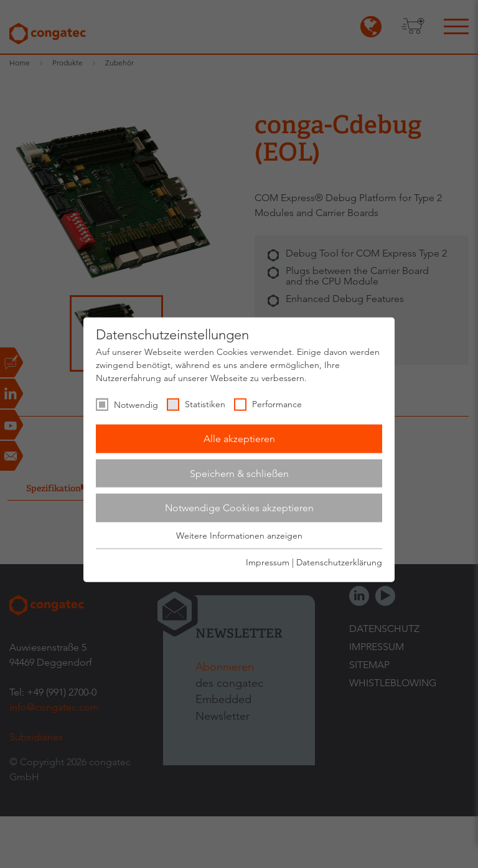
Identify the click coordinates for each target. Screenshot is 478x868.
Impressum (268, 562)
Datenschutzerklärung (339, 562)
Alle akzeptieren (239, 439)
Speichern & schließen (239, 473)
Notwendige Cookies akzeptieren (239, 508)
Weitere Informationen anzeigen (239, 535)
